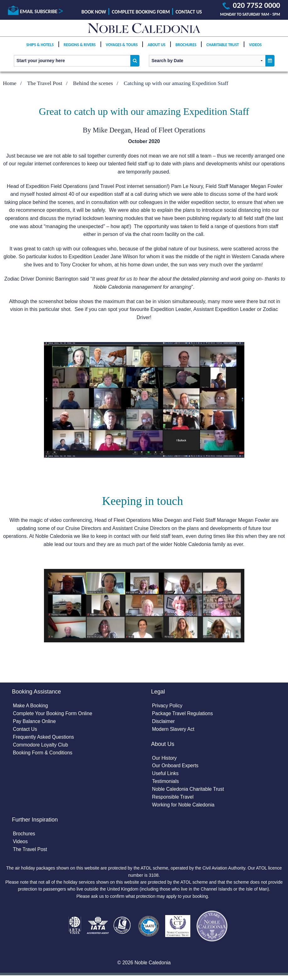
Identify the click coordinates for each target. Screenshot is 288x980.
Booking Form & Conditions (43, 754)
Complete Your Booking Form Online (54, 714)
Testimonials (166, 783)
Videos (255, 46)
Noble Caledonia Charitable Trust (189, 791)
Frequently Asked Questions (44, 738)
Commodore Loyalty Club (41, 746)
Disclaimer (164, 722)
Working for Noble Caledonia (184, 807)
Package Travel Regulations (183, 714)
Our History (165, 759)
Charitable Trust (223, 46)
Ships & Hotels (40, 46)
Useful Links (166, 775)
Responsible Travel (173, 799)
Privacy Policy (168, 706)
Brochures (186, 46)
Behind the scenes (93, 83)
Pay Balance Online (35, 722)
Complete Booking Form (141, 12)
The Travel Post (45, 83)
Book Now (94, 12)
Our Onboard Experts (176, 767)
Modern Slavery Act (174, 730)
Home (10, 83)
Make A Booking (31, 706)
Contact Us (189, 12)
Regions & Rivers (80, 46)
